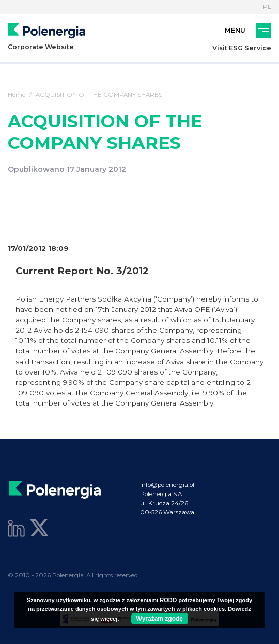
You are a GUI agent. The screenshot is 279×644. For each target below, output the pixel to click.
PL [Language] (267, 7)
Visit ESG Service (242, 48)
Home (17, 95)
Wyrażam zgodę (160, 619)
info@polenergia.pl (167, 485)
